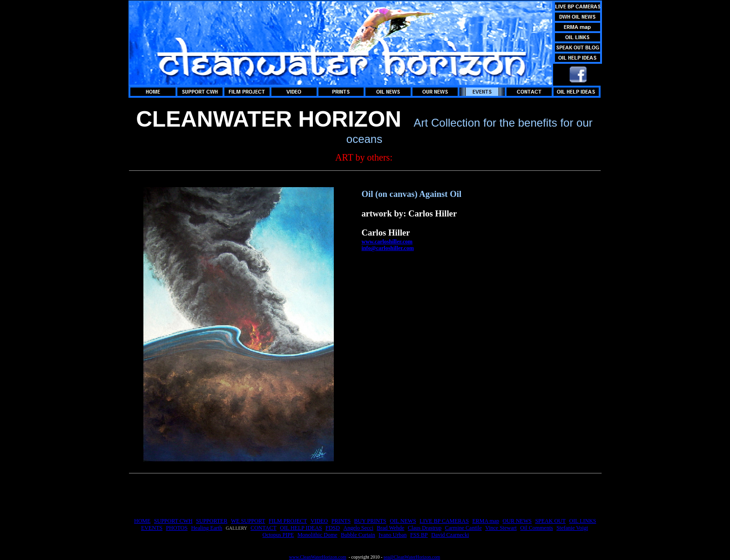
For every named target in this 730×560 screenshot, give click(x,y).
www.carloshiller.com (387, 242)
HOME (142, 521)
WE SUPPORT (248, 521)
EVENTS (152, 528)
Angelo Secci (358, 528)
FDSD (333, 528)
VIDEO (319, 521)
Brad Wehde (390, 528)
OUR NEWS (517, 521)
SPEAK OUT (550, 521)
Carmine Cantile (463, 528)
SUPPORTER (212, 521)
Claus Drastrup (425, 528)
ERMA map (486, 521)
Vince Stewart (501, 528)
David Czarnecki (450, 535)
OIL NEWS (403, 521)
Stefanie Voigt (572, 528)
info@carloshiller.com (388, 248)
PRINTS (341, 521)
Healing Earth (206, 528)
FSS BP (419, 535)
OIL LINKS (583, 521)
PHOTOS (176, 528)
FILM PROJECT (288, 521)
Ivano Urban (392, 535)
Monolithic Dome (318, 535)
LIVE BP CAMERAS (444, 521)
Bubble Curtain (358, 535)
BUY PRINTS (370, 521)
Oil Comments (536, 528)
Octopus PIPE (278, 535)
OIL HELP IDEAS (301, 528)
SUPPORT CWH (173, 521)
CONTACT (264, 528)
